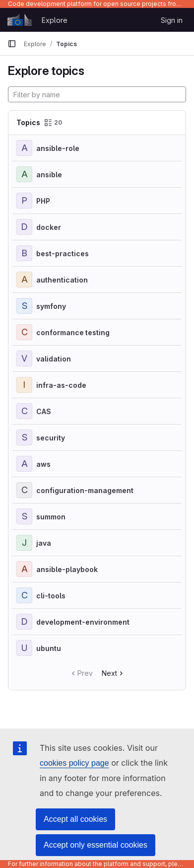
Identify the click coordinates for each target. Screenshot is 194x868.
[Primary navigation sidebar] (12, 44)
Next (113, 673)
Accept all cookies (75, 819)
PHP (43, 201)
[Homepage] (20, 20)
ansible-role (58, 148)
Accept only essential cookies (96, 845)
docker (49, 227)
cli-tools (51, 596)
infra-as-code (61, 385)
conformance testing (73, 332)
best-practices (63, 253)
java (44, 543)
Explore (55, 20)
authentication (62, 280)
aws (43, 464)
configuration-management (85, 490)
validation (54, 359)
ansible (49, 175)
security (51, 438)
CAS (44, 411)
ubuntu (49, 648)
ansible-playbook (67, 569)
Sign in (172, 20)
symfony (51, 306)
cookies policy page (74, 763)
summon (51, 517)
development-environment (83, 622)
